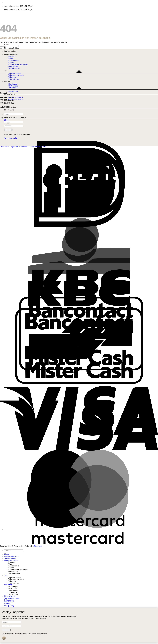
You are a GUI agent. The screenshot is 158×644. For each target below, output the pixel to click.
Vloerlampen (13, 592)
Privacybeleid (35, 147)
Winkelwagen (9, 602)
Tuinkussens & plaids (16, 579)
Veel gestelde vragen (12, 598)
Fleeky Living (9, 110)
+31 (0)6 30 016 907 (15, 97)
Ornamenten (13, 572)
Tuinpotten (12, 581)
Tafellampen (13, 590)
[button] (6, 120)
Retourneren (9, 100)
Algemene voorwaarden (20, 147)
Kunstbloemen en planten (18, 570)
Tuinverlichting (14, 583)
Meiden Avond (10, 94)
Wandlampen (13, 92)
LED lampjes (13, 589)
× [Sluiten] (4, 638)
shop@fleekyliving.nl (15, 99)
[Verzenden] (1, 49)
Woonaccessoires (11, 54)
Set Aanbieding (10, 51)
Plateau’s (12, 57)
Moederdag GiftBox (11, 48)
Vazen (11, 564)
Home (6, 45)
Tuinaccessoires (14, 577)
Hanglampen (13, 587)
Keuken (11, 568)
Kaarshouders (14, 566)
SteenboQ (38, 546)
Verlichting (8, 585)
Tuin (6, 575)
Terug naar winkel (11, 138)
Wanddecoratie (14, 573)
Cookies (44, 147)
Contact (7, 604)
